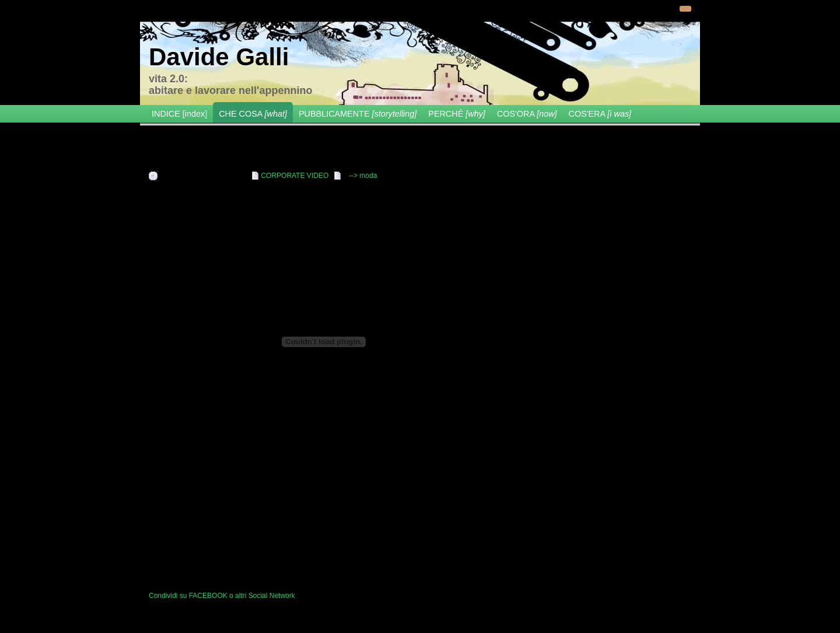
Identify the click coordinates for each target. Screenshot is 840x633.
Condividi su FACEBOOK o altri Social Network (222, 596)
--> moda (363, 176)
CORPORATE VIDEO (295, 176)
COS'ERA (600, 114)
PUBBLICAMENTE (358, 114)
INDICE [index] (179, 114)
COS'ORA (527, 114)
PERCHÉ (457, 114)
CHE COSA (253, 114)
